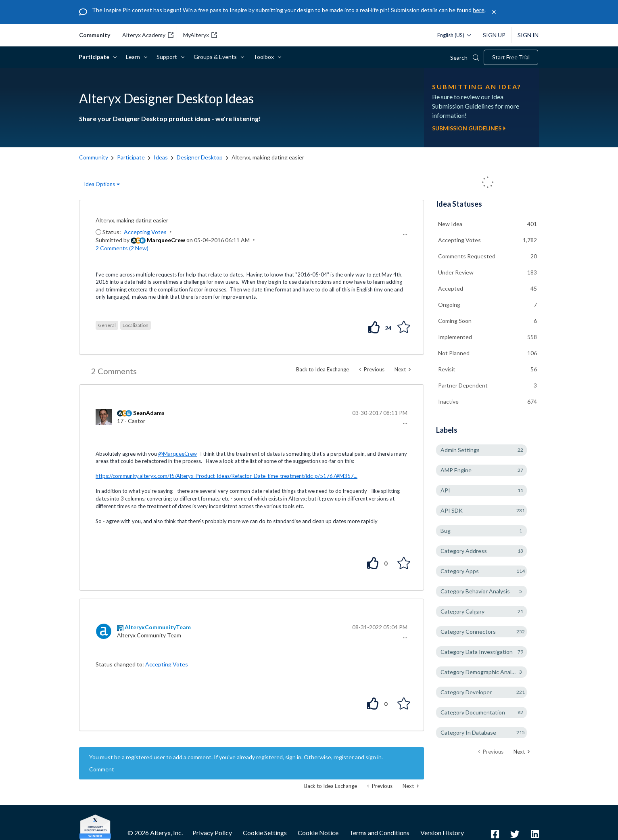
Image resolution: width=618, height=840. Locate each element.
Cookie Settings (265, 833)
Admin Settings (460, 450)
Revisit (447, 369)
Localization (136, 325)
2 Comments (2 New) (122, 248)
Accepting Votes (145, 232)
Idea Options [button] (99, 184)
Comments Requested (467, 256)
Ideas (161, 157)
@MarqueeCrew (177, 454)
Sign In (528, 35)
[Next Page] (522, 752)
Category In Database (468, 732)
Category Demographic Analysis (481, 672)
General (107, 325)
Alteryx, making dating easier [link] (268, 157)
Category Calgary (462, 611)
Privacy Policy (212, 833)
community (95, 35)
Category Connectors (468, 632)
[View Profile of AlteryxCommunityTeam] (158, 627)
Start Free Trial (511, 57)
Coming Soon (455, 321)
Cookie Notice (318, 833)
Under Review (456, 272)
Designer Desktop (200, 157)
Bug (446, 531)
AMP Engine (456, 470)
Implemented (455, 337)
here (479, 10)
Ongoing (449, 305)
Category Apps (460, 571)
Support (168, 57)
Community (94, 157)
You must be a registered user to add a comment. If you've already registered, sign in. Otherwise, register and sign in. (236, 757)
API (445, 490)
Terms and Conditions (379, 833)
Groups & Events (217, 57)
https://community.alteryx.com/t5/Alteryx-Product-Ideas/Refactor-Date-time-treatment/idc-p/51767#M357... (227, 476)
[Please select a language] (452, 35)
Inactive (448, 401)
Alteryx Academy (148, 35)
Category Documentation (473, 712)
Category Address (464, 551)
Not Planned (454, 353)
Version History (442, 833)
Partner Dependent (463, 385)
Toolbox (265, 57)
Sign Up (494, 35)
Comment (102, 769)
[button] (404, 235)
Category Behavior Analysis (475, 591)
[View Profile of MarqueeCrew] (166, 240)
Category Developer (466, 692)
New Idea (450, 224)
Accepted (451, 288)
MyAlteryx (200, 35)
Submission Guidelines (469, 128)
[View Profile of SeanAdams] (149, 413)
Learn (134, 57)
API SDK (452, 510)
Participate (95, 57)
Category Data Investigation (477, 652)
